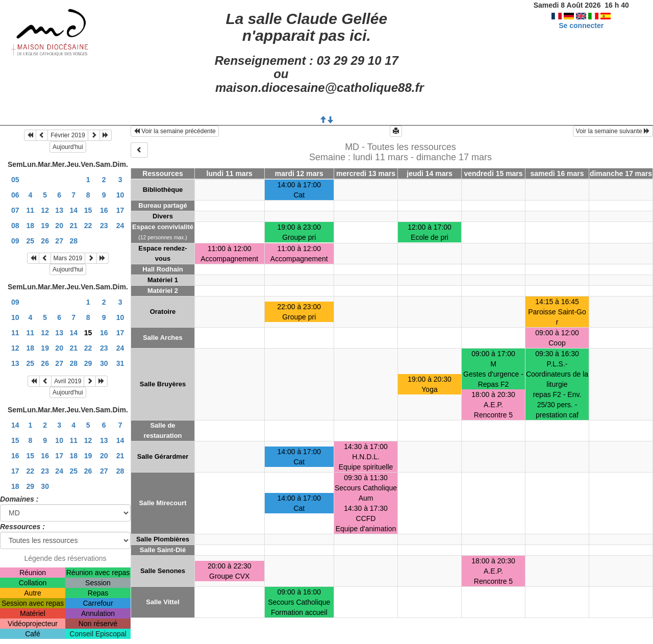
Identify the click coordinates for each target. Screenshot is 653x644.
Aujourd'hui (68, 147)
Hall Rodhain (162, 269)
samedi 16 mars (557, 174)
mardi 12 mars (299, 174)
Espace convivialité (163, 227)
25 (31, 241)
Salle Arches (163, 338)
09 (15, 241)
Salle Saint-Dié (163, 550)
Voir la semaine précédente (175, 131)
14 (73, 210)
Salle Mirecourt (162, 503)
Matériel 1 (163, 280)
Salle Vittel (163, 602)
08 (15, 226)
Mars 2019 (68, 258)
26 (45, 241)
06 (15, 195)
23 (104, 226)
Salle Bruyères (163, 384)
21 (73, 226)
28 (73, 241)
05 (15, 180)
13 (59, 210)
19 (45, 226)
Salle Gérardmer (163, 456)
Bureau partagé (162, 205)
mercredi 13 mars (366, 174)
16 (104, 210)
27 (59, 241)
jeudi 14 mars (430, 174)
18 (31, 226)
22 (88, 226)
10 (120, 195)
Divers (163, 216)
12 (45, 210)
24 (120, 226)
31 (120, 363)
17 (120, 210)
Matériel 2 (163, 291)
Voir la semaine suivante (613, 131)
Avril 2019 (68, 381)
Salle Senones (163, 571)
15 (88, 210)
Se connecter (581, 26)
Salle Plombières (163, 539)
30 (104, 363)
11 (31, 210)
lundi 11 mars (230, 174)
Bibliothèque (163, 190)
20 (59, 226)
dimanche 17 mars (621, 174)
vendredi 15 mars (493, 174)
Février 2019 (68, 135)
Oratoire (163, 312)
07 (15, 210)
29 (88, 363)
